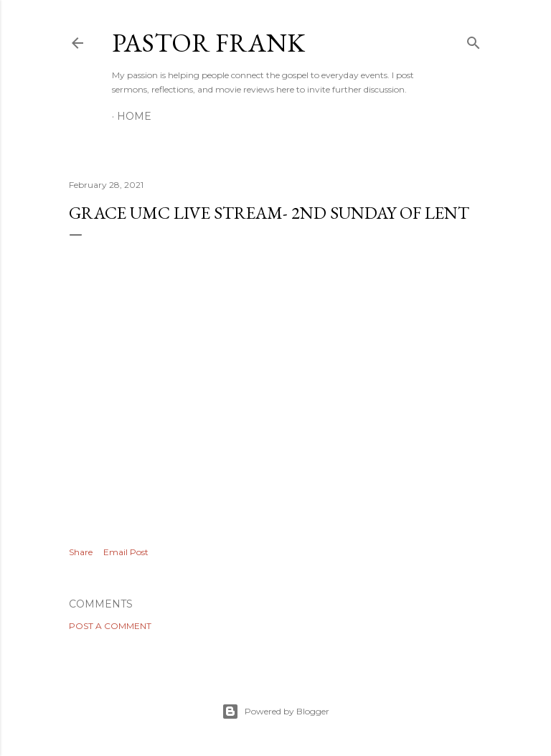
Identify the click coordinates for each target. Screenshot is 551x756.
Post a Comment (110, 626)
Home (134, 116)
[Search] (474, 40)
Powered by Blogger (275, 712)
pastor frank (208, 43)
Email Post (126, 552)
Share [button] (81, 552)
